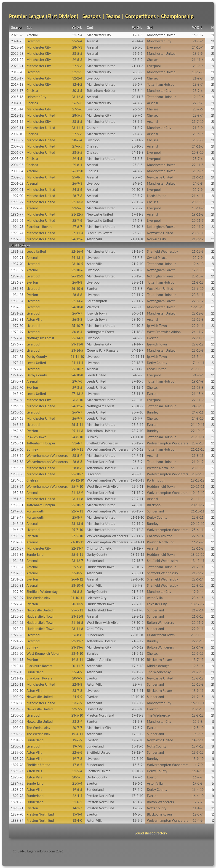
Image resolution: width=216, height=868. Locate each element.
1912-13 (17, 672)
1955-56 (17, 474)
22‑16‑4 (77, 251)
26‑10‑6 (137, 227)
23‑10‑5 (77, 264)
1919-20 (17, 653)
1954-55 (17, 480)
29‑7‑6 (77, 381)
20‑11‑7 (137, 97)
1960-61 (17, 443)
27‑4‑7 (137, 134)
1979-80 (17, 326)
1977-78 (17, 338)
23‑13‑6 (77, 524)
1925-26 (17, 616)
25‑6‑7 (137, 84)
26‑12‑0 (77, 171)
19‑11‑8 (137, 214)
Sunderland (155, 511)
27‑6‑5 (77, 146)
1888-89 (17, 820)
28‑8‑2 (137, 60)
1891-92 (17, 802)
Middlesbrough (158, 666)
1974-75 (17, 357)
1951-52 (17, 499)
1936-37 (17, 548)
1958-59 (17, 456)
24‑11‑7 (198, 332)
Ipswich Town (97, 313)
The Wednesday (38, 598)
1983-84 (17, 301)
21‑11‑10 (137, 239)
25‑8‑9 (77, 517)
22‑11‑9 (198, 227)
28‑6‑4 (77, 140)
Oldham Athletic (99, 660)
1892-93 (17, 796)
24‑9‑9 (137, 338)
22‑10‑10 (198, 431)
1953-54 (17, 486)
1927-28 (17, 604)
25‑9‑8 (137, 233)
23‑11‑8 (77, 344)
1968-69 (17, 394)
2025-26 (17, 35)
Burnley (153, 412)
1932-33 (17, 573)
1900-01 (17, 746)
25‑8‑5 (198, 140)
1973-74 (17, 363)
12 (213, 808)
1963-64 (17, 425)
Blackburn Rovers (39, 227)
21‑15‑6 (137, 251)
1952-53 (17, 493)
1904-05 (17, 722)
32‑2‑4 (77, 78)
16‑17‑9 (198, 542)
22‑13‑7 (137, 363)
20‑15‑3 (198, 202)
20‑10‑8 (137, 190)
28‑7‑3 (77, 47)
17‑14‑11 (198, 363)
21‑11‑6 (198, 60)
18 (213, 722)
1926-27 (17, 610)
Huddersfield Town (161, 486)
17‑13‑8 (198, 270)
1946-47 (17, 530)
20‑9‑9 (198, 66)
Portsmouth (156, 480)
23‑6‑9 (198, 53)
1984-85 (17, 295)
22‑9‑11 (198, 326)
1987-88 (17, 276)
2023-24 (17, 47)
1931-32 (17, 579)
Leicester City (36, 97)
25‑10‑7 (77, 326)
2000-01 (17, 190)
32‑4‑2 (77, 84)
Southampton (97, 301)
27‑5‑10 (77, 536)
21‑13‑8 (198, 387)
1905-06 (17, 715)
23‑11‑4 (77, 128)
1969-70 (17, 387)
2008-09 (17, 140)
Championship (177, 16)
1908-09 (17, 697)
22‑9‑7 (198, 103)
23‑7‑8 (137, 258)
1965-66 (17, 412)
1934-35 (17, 561)
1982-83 (17, 307)
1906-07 (17, 709)
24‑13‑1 (77, 258)
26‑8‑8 (77, 282)
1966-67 (17, 406)
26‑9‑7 (77, 313)
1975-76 (17, 350)
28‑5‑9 (77, 456)
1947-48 (17, 524)
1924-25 (17, 623)
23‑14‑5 (77, 350)
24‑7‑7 (137, 103)
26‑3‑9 (137, 72)
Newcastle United (160, 177)
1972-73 (17, 369)
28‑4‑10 (77, 653)
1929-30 (17, 592)
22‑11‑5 (198, 165)
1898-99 (17, 759)
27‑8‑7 (77, 227)
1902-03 (17, 734)
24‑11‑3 (198, 146)
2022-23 (17, 53)
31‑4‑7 (77, 443)
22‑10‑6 (77, 270)
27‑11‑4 (77, 233)
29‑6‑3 (77, 60)
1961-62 (17, 437)
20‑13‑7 (198, 276)
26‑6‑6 (137, 53)
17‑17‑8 (137, 610)
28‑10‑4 (77, 585)
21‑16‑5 (77, 623)
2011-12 (17, 122)
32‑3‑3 (77, 72)
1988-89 (17, 270)
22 (213, 227)
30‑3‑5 (77, 91)
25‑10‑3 (137, 146)
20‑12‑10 (77, 480)
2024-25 (17, 41)
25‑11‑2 (137, 140)
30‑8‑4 (77, 332)
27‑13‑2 (77, 394)
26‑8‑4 (137, 91)
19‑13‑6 (198, 97)
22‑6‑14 (198, 536)
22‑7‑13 (137, 604)
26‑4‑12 (77, 579)
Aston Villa (95, 239)
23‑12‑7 (137, 443)
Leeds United (157, 196)
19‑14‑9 (198, 381)
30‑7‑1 (137, 78)
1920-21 (17, 647)
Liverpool (33, 41)
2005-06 (17, 159)
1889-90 (17, 814)
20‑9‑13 (137, 474)
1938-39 (17, 536)
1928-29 (17, 598)
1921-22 (17, 641)
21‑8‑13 (198, 282)
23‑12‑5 (137, 276)
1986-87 (17, 282)
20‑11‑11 (137, 357)
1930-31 (17, 585)
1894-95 (17, 783)
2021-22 (17, 60)
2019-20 (17, 72)
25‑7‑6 (198, 109)
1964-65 (17, 418)
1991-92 (17, 251)
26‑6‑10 (198, 289)
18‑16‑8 (198, 548)
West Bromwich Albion (164, 332)
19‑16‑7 (137, 561)
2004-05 (17, 165)
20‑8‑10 (198, 152)
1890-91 (17, 808)
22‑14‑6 (77, 301)
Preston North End (101, 462)
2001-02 (17, 183)
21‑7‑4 (77, 35)
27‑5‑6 (77, 66)
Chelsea (153, 60)
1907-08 (17, 703)
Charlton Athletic (159, 536)
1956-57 (17, 468)
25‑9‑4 (77, 41)
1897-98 (17, 765)
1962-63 (17, 431)
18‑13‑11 (198, 561)
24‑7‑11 (198, 412)
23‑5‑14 (198, 357)
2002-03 (17, 177)
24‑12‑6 (77, 239)
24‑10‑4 (198, 47)
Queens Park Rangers (103, 350)
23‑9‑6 (198, 91)
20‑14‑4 (137, 41)
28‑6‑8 (77, 295)
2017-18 (17, 84)
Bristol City (95, 709)
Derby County (37, 357)
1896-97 (17, 771)
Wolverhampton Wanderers (168, 443)
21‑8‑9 (198, 41)
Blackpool (94, 474)
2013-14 (17, 109)
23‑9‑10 (137, 412)
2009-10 (17, 134)
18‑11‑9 (198, 208)
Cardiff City (95, 629)
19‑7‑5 (137, 35)
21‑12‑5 (77, 214)
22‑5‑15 (137, 307)
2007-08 (17, 146)
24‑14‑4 (77, 363)
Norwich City (156, 239)
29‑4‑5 (77, 159)
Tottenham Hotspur (161, 84)
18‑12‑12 (198, 480)
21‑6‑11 (198, 177)
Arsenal (32, 35)
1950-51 (17, 505)
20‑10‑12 (198, 505)
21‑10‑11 (198, 425)
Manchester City (99, 35)
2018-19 (17, 78)
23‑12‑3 (77, 97)
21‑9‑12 (198, 239)
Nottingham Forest (161, 227)
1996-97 (17, 214)
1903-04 (17, 728)
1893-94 (17, 790)
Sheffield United (99, 752)
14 (213, 802)
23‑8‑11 (198, 233)
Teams (113, 16)
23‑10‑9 (137, 319)
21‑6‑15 (198, 616)
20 (213, 35)
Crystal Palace (157, 258)
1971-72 (17, 375)
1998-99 (17, 202)
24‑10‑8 (77, 307)
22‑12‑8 (198, 313)
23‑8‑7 (198, 84)
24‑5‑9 (198, 183)
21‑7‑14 (198, 567)
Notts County (157, 746)
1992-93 (17, 239)
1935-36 (17, 554)
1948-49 (17, 517)
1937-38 (17, 542)
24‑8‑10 (137, 400)
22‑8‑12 (198, 301)
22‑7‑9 (137, 196)
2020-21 (17, 66)
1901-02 (17, 740)
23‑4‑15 (198, 598)
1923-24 (17, 629)
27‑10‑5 (137, 381)
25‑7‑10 (198, 443)
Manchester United (161, 35)
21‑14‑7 (137, 344)
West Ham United (160, 289)
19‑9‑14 (198, 592)
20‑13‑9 (137, 511)
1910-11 (17, 684)
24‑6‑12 (137, 449)
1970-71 (17, 381)
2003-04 (17, 171)
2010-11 (17, 128)
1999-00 (17, 196)
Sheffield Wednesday (163, 251)
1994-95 (17, 227)
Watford (93, 307)
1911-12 (17, 678)
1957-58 (17, 462)
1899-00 (17, 752)
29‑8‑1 (77, 165)
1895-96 (17, 777)
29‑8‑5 (77, 387)
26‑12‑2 (77, 276)
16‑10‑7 (198, 35)
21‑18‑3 (137, 332)
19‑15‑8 (198, 319)
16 (213, 765)
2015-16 (17, 97)
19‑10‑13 (137, 480)
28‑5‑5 (137, 47)
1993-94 (17, 233)
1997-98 (17, 208)
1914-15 (17, 660)
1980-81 (17, 319)
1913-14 (17, 666)
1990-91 (17, 258)
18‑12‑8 (198, 72)
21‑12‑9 (198, 251)
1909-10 (17, 691)
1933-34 (17, 567)
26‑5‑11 (137, 313)
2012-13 (17, 115)
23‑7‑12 (137, 425)
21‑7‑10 (198, 122)
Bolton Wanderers (160, 623)
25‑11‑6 (137, 394)
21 (213, 276)
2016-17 (17, 91)
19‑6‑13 (198, 264)
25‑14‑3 (77, 338)
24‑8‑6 (137, 183)
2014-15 (17, 103)
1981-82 (17, 313)
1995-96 (17, 220)
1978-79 (17, 332)
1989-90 (17, 264)
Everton (32, 282)
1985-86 (17, 289)
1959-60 (17, 449)
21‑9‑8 (198, 78)
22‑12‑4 (137, 202)
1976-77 (17, 344)
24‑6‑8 (137, 220)
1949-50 (17, 511)
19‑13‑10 (198, 307)
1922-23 (17, 635)
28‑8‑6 (77, 462)
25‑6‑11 (198, 530)
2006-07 (17, 152)
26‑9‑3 (77, 103)
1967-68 (17, 400)
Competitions (140, 16)
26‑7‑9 (137, 462)
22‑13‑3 (77, 202)
